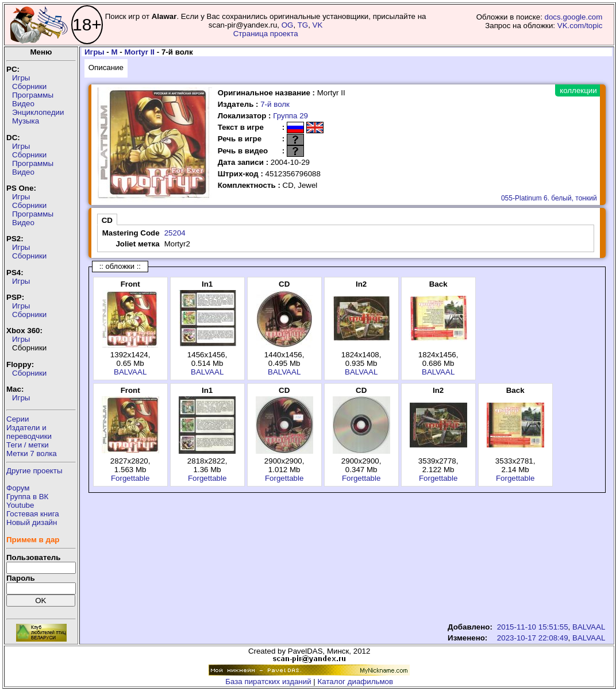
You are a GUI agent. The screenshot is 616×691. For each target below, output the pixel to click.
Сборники (29, 86)
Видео (23, 104)
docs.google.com (574, 17)
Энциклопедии (38, 112)
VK (318, 25)
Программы (33, 95)
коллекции (578, 90)
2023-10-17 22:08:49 (533, 638)
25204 (175, 233)
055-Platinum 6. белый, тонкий (549, 198)
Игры (21, 78)
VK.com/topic (580, 26)
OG (288, 25)
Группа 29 (290, 116)
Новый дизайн (32, 522)
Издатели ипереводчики (29, 432)
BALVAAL (130, 372)
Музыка (26, 121)
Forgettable (130, 478)
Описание (106, 67)
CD (107, 220)
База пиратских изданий (268, 682)
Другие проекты (34, 471)
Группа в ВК (27, 497)
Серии (18, 419)
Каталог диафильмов (356, 682)
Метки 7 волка (32, 453)
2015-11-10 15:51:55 (533, 627)
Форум (18, 488)
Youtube (20, 505)
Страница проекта (266, 34)
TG (303, 25)
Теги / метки (28, 445)
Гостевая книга (33, 514)
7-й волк (275, 104)
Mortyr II (139, 52)
